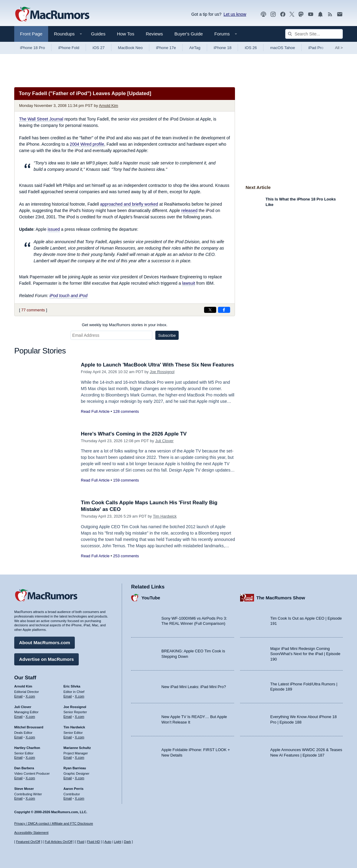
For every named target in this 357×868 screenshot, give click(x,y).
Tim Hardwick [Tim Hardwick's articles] (74, 727)
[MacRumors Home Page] (52, 15)
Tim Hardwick (165, 516)
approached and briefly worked (129, 204)
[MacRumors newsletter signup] (340, 14)
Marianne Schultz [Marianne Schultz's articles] (77, 748)
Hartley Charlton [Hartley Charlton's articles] (27, 748)
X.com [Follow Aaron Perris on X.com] (79, 798)
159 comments (126, 480)
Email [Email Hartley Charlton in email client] (18, 757)
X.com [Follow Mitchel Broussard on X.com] (30, 737)
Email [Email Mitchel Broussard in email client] (18, 737)
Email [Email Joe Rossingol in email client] (68, 717)
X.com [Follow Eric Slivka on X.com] (79, 696)
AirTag (195, 48)
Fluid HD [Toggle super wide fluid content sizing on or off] (93, 842)
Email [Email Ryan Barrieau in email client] (68, 778)
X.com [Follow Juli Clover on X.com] (30, 717)
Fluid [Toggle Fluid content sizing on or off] (81, 842)
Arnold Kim (109, 106)
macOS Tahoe (283, 48)
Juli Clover (164, 441)
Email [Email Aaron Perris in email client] (68, 798)
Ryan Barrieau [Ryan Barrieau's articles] (75, 768)
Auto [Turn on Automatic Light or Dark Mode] (108, 842)
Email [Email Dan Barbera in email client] (18, 778)
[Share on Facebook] (224, 310)
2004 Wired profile (87, 144)
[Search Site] (314, 34)
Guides (98, 34)
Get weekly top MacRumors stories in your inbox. (125, 325)
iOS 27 (99, 48)
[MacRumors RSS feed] (330, 14)
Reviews (154, 34)
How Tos (126, 34)
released (190, 210)
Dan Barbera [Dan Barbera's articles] (24, 768)
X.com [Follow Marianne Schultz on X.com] (79, 757)
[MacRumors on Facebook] (283, 14)
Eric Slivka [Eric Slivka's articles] (72, 686)
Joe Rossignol (162, 372)
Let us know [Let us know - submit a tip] (235, 14)
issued (54, 229)
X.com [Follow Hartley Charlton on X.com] (30, 757)
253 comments (126, 556)
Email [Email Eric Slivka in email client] (68, 696)
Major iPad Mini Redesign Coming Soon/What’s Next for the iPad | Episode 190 (306, 654)
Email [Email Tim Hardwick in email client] (68, 737)
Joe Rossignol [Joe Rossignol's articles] (75, 707)
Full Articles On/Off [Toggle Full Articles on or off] (59, 842)
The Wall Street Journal (41, 119)
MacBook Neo (131, 48)
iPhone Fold (69, 48)
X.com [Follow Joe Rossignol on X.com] (79, 717)
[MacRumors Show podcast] (263, 14)
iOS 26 (251, 48)
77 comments (33, 310)
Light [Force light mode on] (117, 842)
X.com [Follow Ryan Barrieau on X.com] (79, 778)
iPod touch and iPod (68, 296)
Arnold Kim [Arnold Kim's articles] (23, 686)
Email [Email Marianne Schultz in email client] (68, 757)
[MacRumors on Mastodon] (301, 14)
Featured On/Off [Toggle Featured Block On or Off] (28, 842)
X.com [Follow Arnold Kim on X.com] (30, 696)
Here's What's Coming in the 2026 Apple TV (134, 434)
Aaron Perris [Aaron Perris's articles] (74, 789)
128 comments (126, 411)
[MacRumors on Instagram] (273, 14)
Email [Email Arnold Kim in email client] (18, 696)
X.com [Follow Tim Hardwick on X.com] (79, 737)
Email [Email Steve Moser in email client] (18, 798)
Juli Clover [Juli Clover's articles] (23, 707)
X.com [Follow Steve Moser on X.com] (30, 798)
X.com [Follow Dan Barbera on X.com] (30, 778)
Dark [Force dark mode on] (127, 842)
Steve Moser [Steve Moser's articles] (24, 789)
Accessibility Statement (31, 833)
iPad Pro (316, 48)
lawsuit (188, 283)
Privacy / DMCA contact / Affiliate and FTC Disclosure (54, 823)
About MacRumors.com (45, 643)
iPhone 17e (166, 48)
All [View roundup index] (339, 48)
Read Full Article (95, 411)
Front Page (31, 34)
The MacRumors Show (281, 598)
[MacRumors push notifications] (320, 14)
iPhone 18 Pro (32, 48)
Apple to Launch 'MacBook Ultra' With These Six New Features (157, 365)
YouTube (151, 598)
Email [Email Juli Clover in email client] (18, 717)
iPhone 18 (223, 48)
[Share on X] (210, 310)
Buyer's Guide (189, 34)
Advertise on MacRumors (46, 659)
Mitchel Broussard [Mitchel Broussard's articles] (29, 727)
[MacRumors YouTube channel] (311, 14)
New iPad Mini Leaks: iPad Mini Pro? (194, 687)
